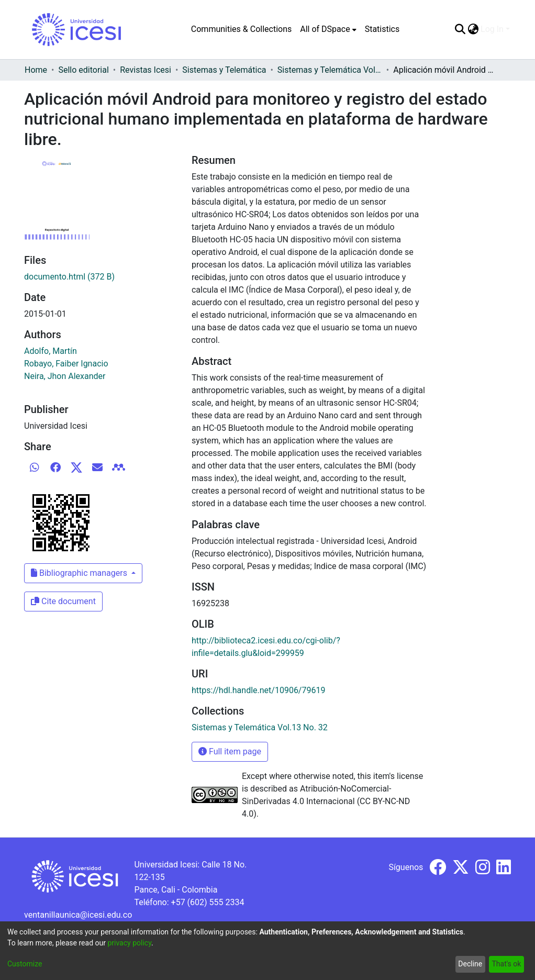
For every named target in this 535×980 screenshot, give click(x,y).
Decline (470, 964)
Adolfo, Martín (51, 351)
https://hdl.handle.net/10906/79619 (258, 690)
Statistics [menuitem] (382, 29)
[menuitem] (328, 29)
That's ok (506, 964)
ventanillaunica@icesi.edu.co (78, 915)
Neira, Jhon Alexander (65, 376)
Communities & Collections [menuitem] (241, 29)
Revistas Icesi (146, 70)
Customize (25, 964)
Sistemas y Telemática (224, 70)
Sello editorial (83, 70)
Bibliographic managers (80, 573)
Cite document (63, 601)
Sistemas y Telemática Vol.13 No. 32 (330, 70)
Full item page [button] (230, 751)
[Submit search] (460, 29)
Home (36, 70)
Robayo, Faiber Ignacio (66, 364)
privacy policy (129, 943)
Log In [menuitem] (492, 29)
